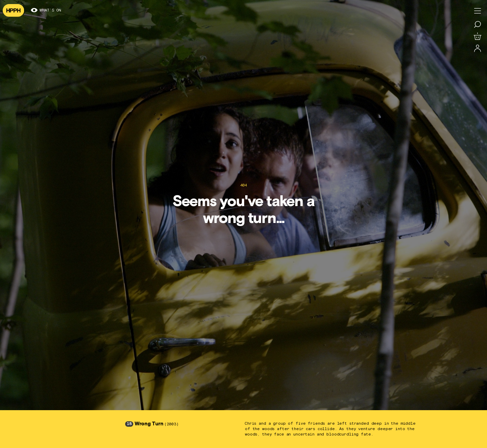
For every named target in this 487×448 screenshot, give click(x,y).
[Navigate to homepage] (13, 10)
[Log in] (478, 49)
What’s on (46, 10)
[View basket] (478, 36)
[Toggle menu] (478, 11)
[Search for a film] (478, 24)
